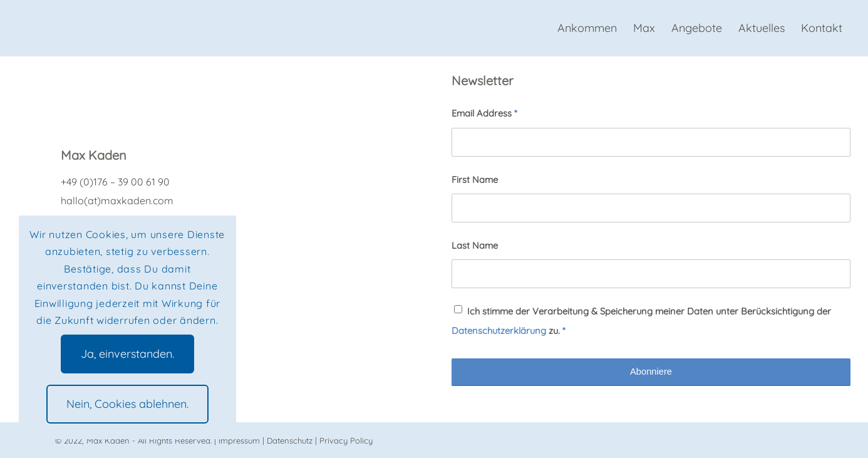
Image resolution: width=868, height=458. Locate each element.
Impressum (239, 440)
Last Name (475, 245)
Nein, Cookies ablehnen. (127, 404)
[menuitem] (587, 28)
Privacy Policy (346, 440)
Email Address (484, 113)
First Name (475, 180)
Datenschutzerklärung (499, 330)
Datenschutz (290, 440)
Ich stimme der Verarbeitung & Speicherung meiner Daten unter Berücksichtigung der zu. (641, 320)
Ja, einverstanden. (127, 354)
